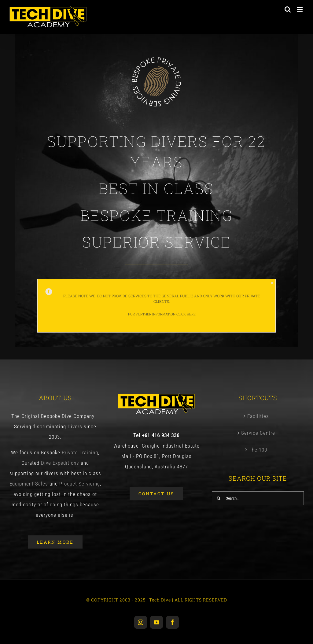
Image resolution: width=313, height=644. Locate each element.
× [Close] (272, 283)
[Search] (219, 498)
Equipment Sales (29, 484)
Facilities (258, 416)
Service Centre (258, 433)
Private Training (80, 452)
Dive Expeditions (60, 463)
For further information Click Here (162, 314)
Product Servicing (79, 484)
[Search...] (258, 498)
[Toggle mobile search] (288, 9)
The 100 (258, 450)
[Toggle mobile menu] (300, 9)
